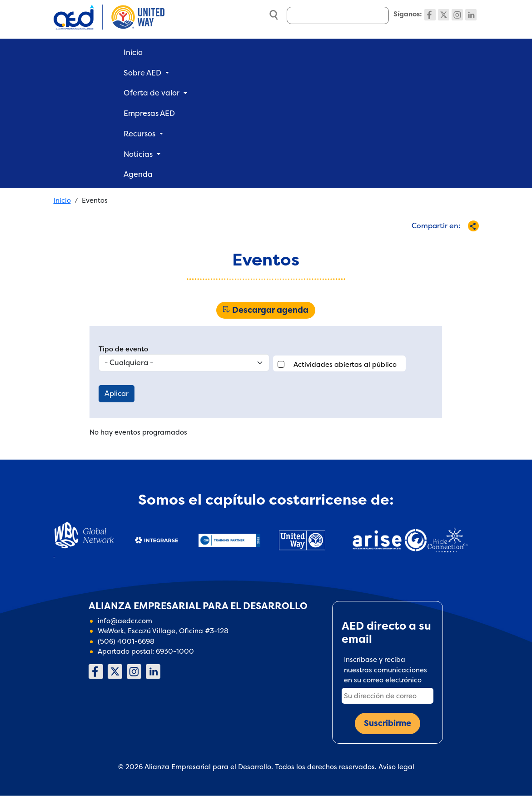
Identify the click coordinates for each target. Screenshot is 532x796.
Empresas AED (149, 113)
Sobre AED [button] (142, 73)
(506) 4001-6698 (126, 641)
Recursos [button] (139, 134)
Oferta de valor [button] (152, 93)
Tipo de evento (123, 349)
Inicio (133, 52)
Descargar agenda (270, 310)
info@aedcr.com (125, 621)
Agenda (138, 174)
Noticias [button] (138, 154)
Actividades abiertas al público (345, 364)
